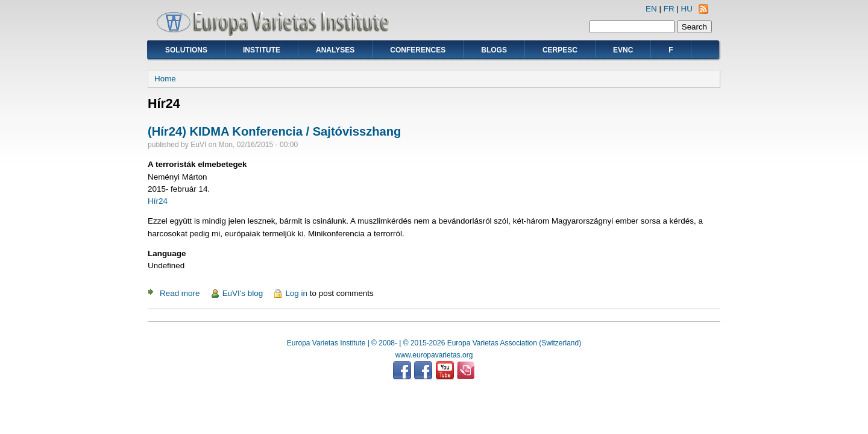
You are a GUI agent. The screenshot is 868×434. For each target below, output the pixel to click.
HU (687, 9)
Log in (296, 293)
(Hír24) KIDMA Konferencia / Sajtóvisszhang (274, 131)
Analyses (335, 50)
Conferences (418, 50)
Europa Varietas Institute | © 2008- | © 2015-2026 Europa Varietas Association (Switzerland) (434, 343)
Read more (180, 293)
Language (167, 253)
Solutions (186, 50)
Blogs (494, 50)
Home (165, 79)
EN (651, 9)
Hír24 (158, 201)
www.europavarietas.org (434, 355)
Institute (262, 50)
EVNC (623, 50)
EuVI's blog (243, 293)
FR (669, 9)
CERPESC (560, 50)
